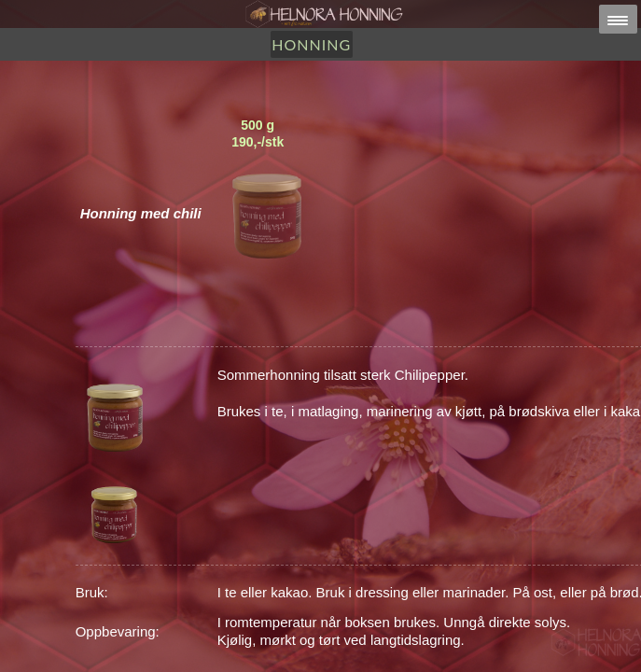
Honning (311, 44)
